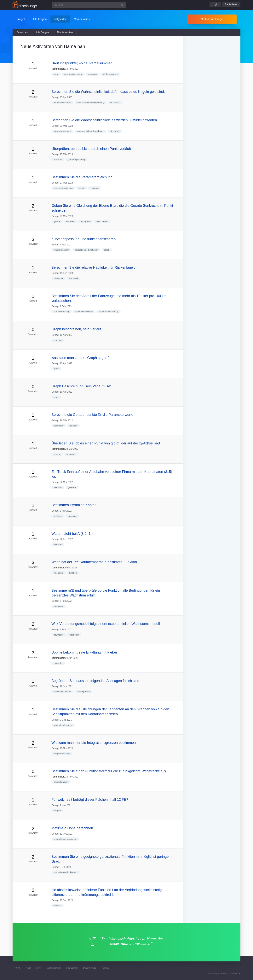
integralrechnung (62, 754)
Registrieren (231, 4)
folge (56, 74)
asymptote (59, 635)
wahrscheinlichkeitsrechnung (91, 103)
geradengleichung (76, 160)
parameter (59, 426)
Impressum (72, 968)
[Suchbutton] (123, 5)
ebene (81, 188)
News (17, 968)
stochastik (115, 103)
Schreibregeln (54, 968)
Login (215, 4)
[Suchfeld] (89, 5)
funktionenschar (61, 250)
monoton (92, 74)
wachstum (59, 573)
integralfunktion (61, 782)
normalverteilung (62, 312)
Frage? (21, 19)
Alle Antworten (65, 32)
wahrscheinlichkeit (62, 103)
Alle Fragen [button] (40, 19)
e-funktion (58, 663)
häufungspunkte (110, 74)
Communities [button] (82, 19)
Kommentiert (58, 69)
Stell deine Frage (212, 19)
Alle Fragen (42, 32)
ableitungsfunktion (62, 692)
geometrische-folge (73, 74)
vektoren (58, 160)
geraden (73, 426)
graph (107, 250)
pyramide (72, 516)
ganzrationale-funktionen (86, 250)
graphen (58, 340)
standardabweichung (109, 312)
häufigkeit (58, 278)
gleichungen (102, 221)
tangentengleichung (63, 725)
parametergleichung (63, 188)
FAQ (39, 968)
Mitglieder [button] (60, 19)
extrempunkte (83, 692)
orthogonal (85, 221)
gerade (57, 221)
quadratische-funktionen (65, 839)
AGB (28, 968)
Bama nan (22, 32)
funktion (73, 573)
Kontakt (105, 968)
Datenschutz (90, 968)
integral (57, 811)
